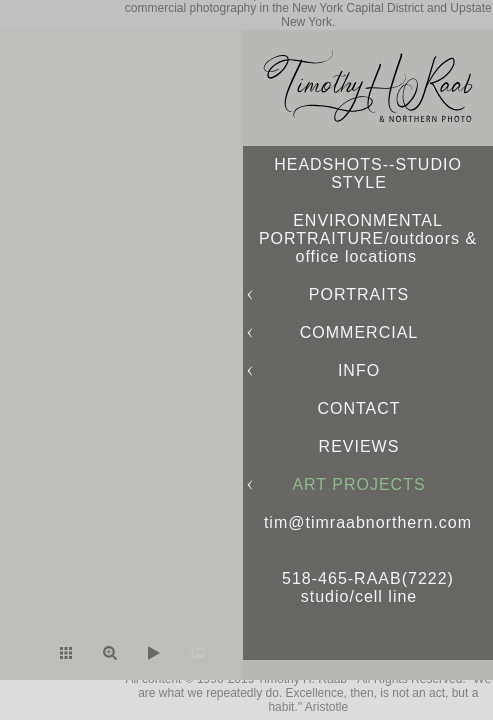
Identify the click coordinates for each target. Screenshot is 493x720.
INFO (359, 370)
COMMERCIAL (359, 332)
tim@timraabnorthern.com (368, 522)
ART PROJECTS (358, 484)
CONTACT (358, 408)
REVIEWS (359, 446)
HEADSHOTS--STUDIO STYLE (368, 173)
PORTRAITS (359, 294)
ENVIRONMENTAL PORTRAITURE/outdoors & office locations (368, 238)
